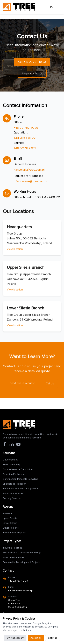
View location (15, 250)
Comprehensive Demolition (18, 469)
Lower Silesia (10, 523)
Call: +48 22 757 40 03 (32, 62)
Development (10, 460)
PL (52, 7)
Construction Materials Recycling (20, 479)
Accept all (36, 638)
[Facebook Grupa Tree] (5, 444)
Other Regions (11, 528)
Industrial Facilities (12, 548)
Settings (53, 638)
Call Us (50, 385)
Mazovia (7, 513)
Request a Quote (32, 73)
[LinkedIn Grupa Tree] (12, 444)
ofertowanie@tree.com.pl (30, 181)
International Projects (14, 533)
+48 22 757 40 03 (26, 128)
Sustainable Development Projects (22, 562)
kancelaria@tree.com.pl (29, 170)
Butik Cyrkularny (11, 465)
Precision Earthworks (14, 474)
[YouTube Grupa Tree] (18, 444)
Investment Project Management (20, 489)
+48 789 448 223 (26, 138)
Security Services (12, 498)
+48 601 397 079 (25, 148)
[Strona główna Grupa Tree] (19, 425)
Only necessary (15, 638)
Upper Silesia (10, 518)
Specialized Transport (15, 484)
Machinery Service (13, 493)
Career (6, 613)
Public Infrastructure (13, 557)
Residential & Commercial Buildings (22, 553)
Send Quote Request (22, 384)
